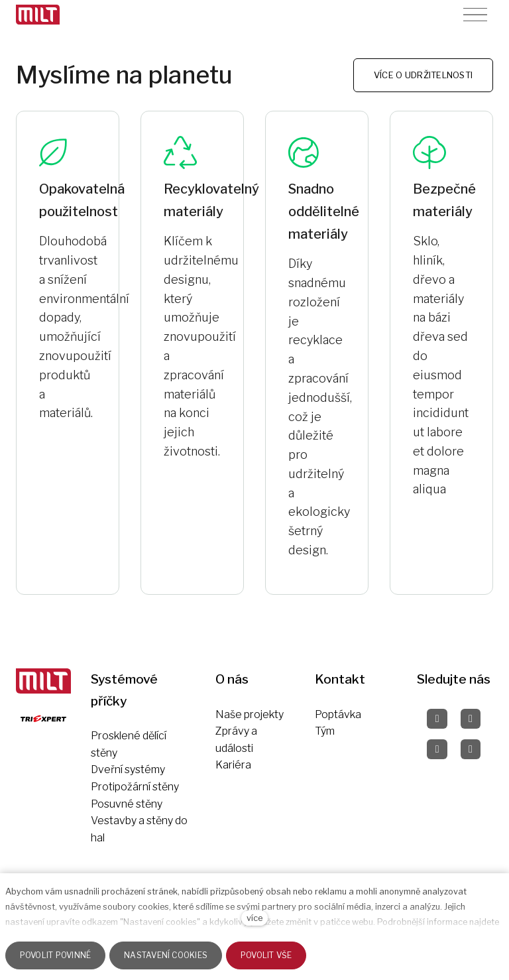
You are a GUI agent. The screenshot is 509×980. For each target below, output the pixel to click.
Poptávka (338, 714)
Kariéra (233, 765)
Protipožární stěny (135, 787)
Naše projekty (250, 714)
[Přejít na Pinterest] (437, 749)
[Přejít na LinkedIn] (471, 749)
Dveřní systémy (128, 769)
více (254, 918)
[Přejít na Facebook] (437, 719)
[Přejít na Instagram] (471, 719)
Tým (325, 731)
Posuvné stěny (127, 804)
